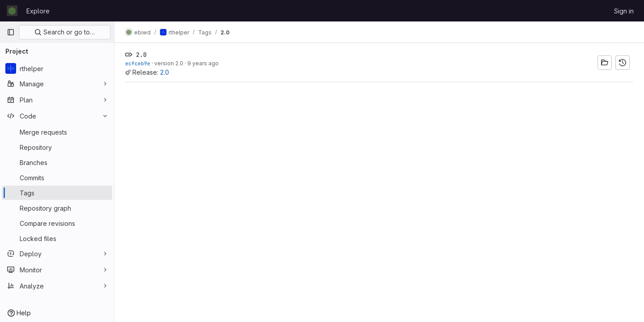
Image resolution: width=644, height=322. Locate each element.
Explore (38, 11)
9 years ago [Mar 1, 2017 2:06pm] (203, 63)
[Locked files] (57, 238)
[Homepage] (12, 11)
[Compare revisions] (57, 223)
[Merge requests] (57, 132)
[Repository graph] (57, 208)
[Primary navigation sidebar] (11, 32)
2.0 (165, 72)
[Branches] (57, 162)
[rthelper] (57, 68)
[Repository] (57, 147)
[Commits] (57, 178)
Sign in (624, 11)
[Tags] (57, 193)
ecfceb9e (138, 63)
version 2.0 (169, 63)
